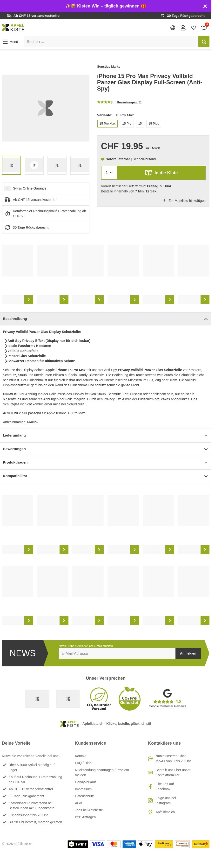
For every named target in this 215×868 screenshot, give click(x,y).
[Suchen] (204, 42)
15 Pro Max (107, 123)
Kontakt (81, 756)
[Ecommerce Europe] (68, 699)
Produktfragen (106, 463)
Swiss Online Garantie (30, 188)
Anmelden (188, 653)
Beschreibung (106, 319)
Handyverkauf (85, 782)
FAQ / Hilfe (83, 763)
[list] (46, 108)
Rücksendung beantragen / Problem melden (102, 773)
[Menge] (109, 173)
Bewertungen (106, 449)
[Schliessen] (205, 6)
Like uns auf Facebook (165, 787)
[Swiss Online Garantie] (37, 699)
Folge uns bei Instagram (166, 801)
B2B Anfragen (85, 817)
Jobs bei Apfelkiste (89, 810)
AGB (79, 803)
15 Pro (127, 123)
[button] (10, 42)
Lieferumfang (106, 436)
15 (140, 123)
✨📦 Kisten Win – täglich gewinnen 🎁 (106, 6)
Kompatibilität (106, 476)
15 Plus (154, 123)
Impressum (83, 789)
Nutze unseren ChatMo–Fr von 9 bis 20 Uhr (173, 759)
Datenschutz (84, 796)
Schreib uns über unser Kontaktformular (173, 773)
